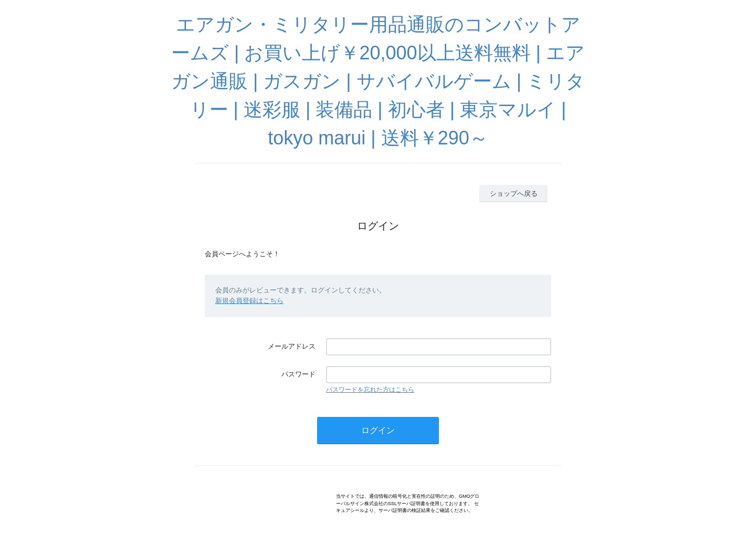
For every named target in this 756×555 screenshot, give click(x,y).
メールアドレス (292, 346)
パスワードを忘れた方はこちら (370, 390)
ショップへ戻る (514, 193)
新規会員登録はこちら (249, 301)
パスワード (298, 374)
